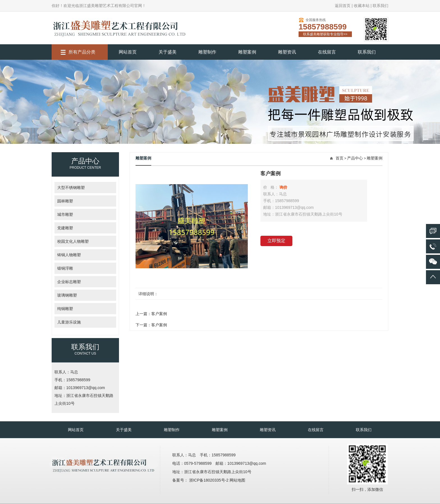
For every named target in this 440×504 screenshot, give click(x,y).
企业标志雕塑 (69, 282)
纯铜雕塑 (65, 309)
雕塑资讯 (287, 52)
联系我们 (381, 6)
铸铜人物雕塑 (69, 255)
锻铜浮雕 (65, 268)
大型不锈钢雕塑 (71, 188)
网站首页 (128, 52)
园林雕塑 (65, 201)
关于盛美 (168, 52)
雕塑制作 (207, 52)
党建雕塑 (65, 228)
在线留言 (327, 52)
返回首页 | (344, 6)
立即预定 (276, 241)
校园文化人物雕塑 (73, 241)
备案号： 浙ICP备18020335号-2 (201, 480)
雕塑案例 (247, 52)
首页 (340, 158)
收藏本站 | (363, 6)
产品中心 (355, 158)
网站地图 (237, 480)
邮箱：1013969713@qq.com (80, 388)
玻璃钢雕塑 (67, 295)
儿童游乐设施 (69, 322)
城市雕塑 (65, 214)
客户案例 (159, 314)
